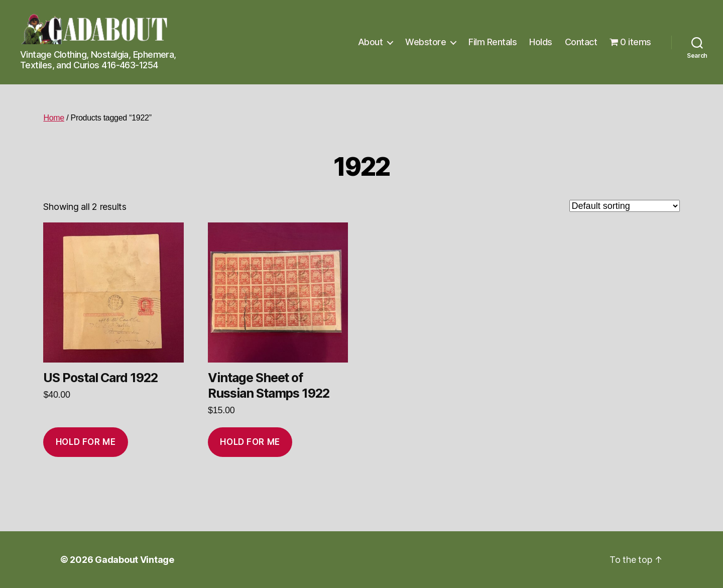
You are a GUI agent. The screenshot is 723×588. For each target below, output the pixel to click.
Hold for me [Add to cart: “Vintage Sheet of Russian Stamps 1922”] (250, 442)
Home (54, 118)
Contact (581, 42)
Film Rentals (493, 42)
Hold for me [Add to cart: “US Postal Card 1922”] (86, 442)
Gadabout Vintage (135, 560)
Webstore (426, 42)
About (371, 42)
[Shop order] (625, 206)
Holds (541, 42)
